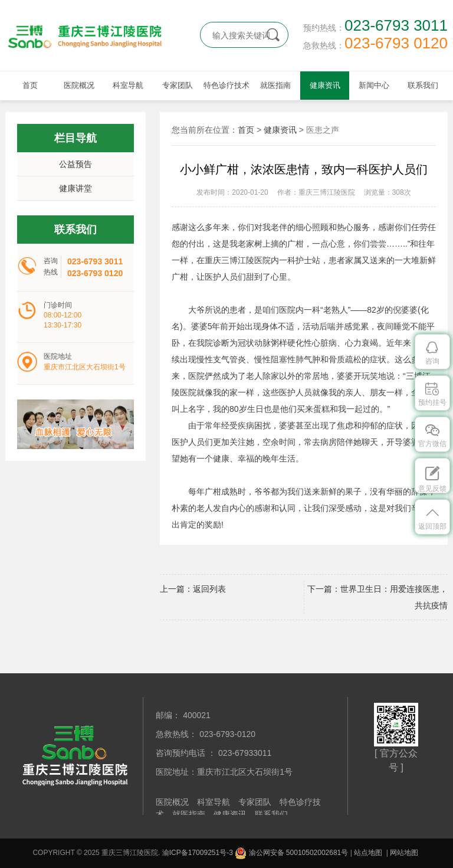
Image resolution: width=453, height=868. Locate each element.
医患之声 (323, 130)
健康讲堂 (75, 188)
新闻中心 (374, 85)
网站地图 (404, 853)
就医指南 (275, 85)
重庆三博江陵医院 (94, 35)
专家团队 (178, 85)
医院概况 (79, 85)
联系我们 (423, 85)
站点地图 (368, 853)
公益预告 (75, 164)
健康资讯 (325, 85)
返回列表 (209, 589)
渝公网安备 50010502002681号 (291, 853)
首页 (30, 85)
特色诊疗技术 (226, 85)
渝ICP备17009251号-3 (198, 853)
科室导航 (128, 85)
